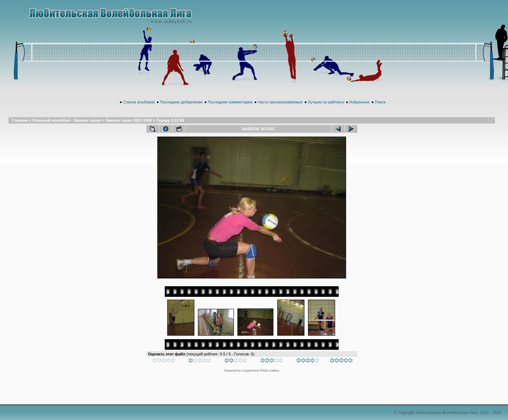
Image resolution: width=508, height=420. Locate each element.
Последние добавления (181, 102)
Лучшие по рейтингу (326, 102)
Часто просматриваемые (280, 102)
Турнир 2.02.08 (170, 120)
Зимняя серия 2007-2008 (128, 120)
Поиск (380, 102)
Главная (20, 120)
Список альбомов (139, 102)
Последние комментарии (230, 102)
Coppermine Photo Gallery (260, 371)
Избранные (359, 102)
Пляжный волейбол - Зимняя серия (66, 120)
